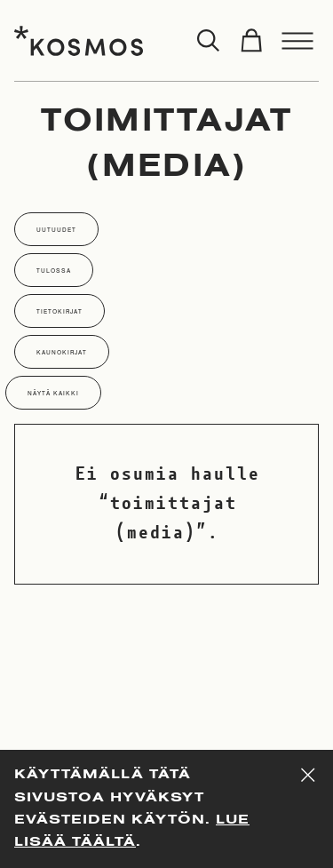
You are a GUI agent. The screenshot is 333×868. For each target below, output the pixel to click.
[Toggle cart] (251, 41)
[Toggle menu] (297, 41)
